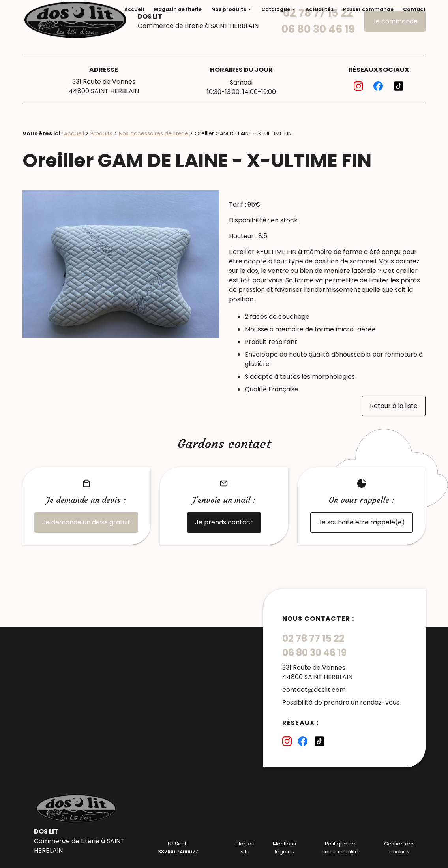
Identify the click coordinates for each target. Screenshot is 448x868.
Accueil (134, 9)
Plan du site (245, 847)
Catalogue (276, 9)
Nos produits (229, 9)
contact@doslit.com (314, 690)
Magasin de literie (178, 9)
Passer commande (368, 9)
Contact (414, 9)
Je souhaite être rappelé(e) (362, 522)
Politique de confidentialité (340, 847)
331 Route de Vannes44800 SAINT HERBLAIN (104, 86)
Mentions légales (284, 847)
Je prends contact (224, 522)
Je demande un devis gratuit (86, 522)
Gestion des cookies (399, 847)
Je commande (395, 21)
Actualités (320, 9)
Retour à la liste (394, 406)
